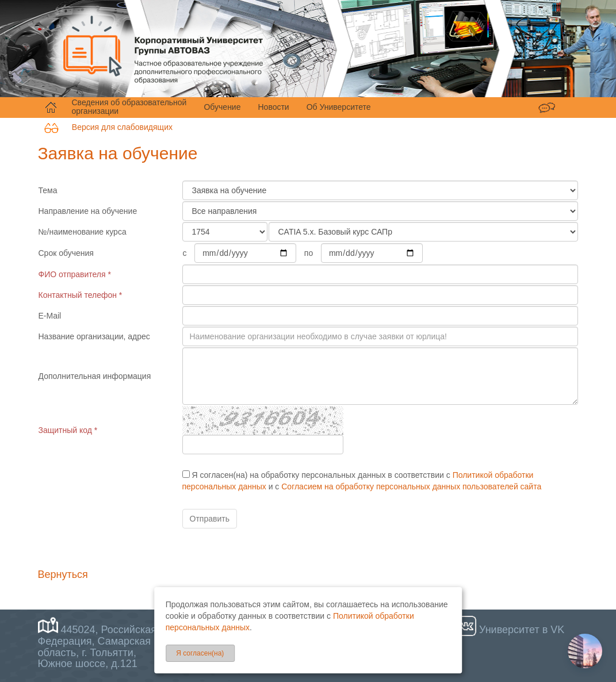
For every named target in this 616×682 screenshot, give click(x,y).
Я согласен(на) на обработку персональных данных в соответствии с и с (362, 481)
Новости (273, 107)
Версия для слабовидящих (108, 127)
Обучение (222, 107)
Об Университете (339, 107)
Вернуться (63, 574)
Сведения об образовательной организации (129, 107)
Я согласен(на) (200, 653)
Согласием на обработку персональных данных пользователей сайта (411, 486)
